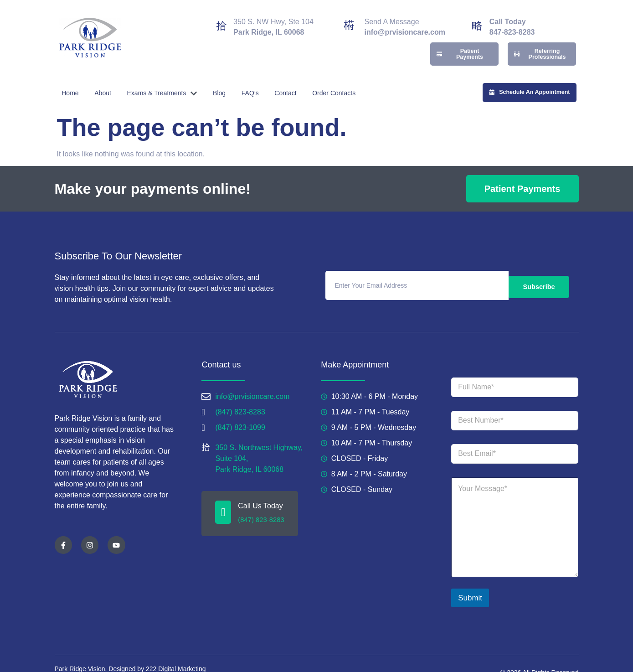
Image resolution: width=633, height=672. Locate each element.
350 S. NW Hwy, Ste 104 (273, 18)
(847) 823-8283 (260, 504)
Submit (470, 585)
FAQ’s (259, 80)
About (103, 80)
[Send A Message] (349, 21)
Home (68, 80)
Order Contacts (349, 80)
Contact (297, 80)
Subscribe (539, 272)
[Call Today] (477, 21)
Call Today (508, 18)
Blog (225, 80)
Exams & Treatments (165, 80)
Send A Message (391, 18)
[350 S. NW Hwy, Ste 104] (221, 21)
